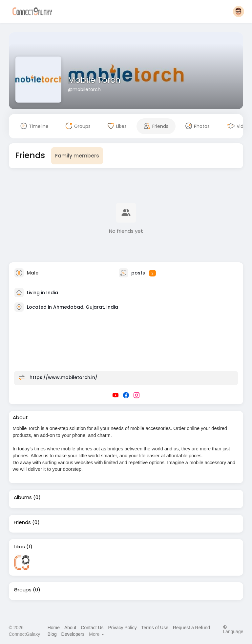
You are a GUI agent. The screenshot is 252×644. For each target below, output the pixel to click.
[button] (239, 12)
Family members (77, 156)
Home (54, 628)
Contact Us (92, 628)
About (70, 628)
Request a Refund (191, 628)
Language (233, 629)
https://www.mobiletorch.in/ (63, 377)
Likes (19, 547)
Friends (22, 522)
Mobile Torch (94, 80)
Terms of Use (155, 628)
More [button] (96, 634)
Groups (23, 590)
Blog (52, 634)
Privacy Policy (123, 628)
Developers (73, 634)
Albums (23, 497)
